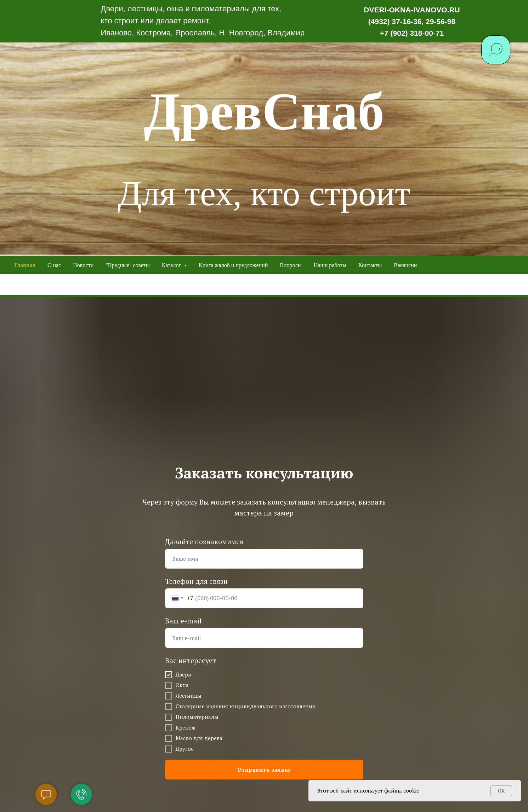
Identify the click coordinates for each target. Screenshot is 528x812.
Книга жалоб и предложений (233, 265)
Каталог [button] (172, 265)
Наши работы (330, 265)
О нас (54, 265)
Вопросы (291, 265)
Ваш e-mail (183, 621)
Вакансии (405, 265)
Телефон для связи (196, 581)
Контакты (370, 265)
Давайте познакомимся (204, 542)
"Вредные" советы (128, 265)
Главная (25, 265)
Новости (83, 265)
